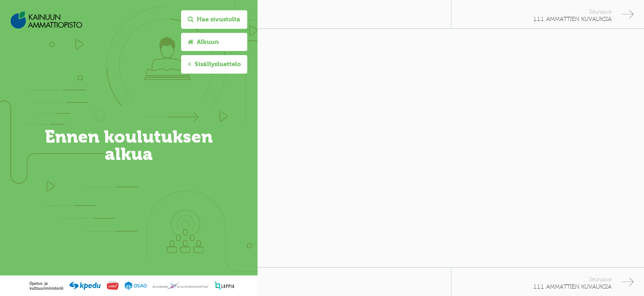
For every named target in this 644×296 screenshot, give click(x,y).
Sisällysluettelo (214, 64)
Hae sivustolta (214, 19)
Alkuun (203, 42)
